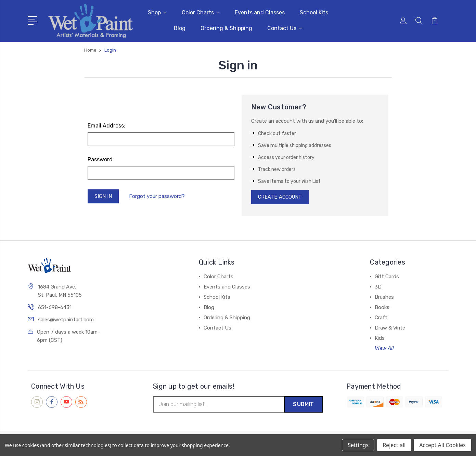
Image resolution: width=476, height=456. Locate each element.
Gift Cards (387, 277)
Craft (381, 318)
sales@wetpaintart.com (66, 320)
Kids (380, 338)
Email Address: (106, 125)
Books (382, 308)
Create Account (281, 197)
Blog (180, 28)
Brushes (384, 297)
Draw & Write (390, 328)
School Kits (314, 12)
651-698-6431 (55, 308)
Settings (358, 445)
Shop (157, 12)
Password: (101, 159)
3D (378, 287)
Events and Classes (260, 12)
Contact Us (285, 28)
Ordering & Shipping (226, 28)
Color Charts (201, 12)
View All (384, 349)
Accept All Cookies (442, 445)
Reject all (394, 445)
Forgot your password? (158, 196)
